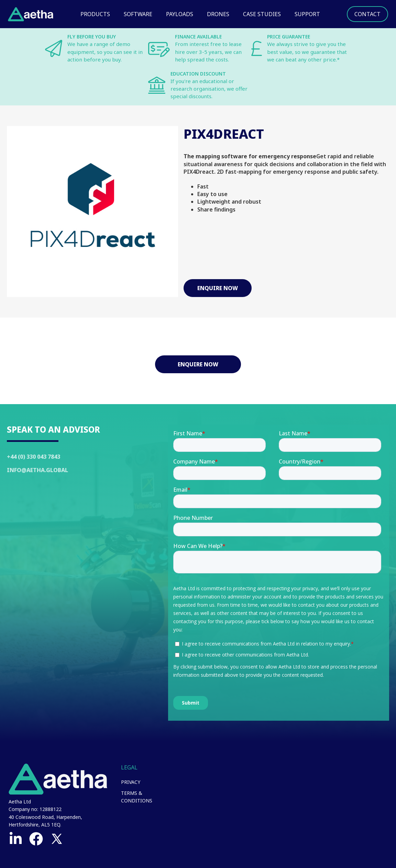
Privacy (131, 782)
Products (95, 14)
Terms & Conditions (137, 797)
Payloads (180, 14)
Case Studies (262, 14)
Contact (367, 14)
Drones (218, 14)
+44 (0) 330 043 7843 (34, 457)
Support (307, 14)
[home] (31, 14)
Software (138, 14)
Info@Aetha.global (37, 470)
